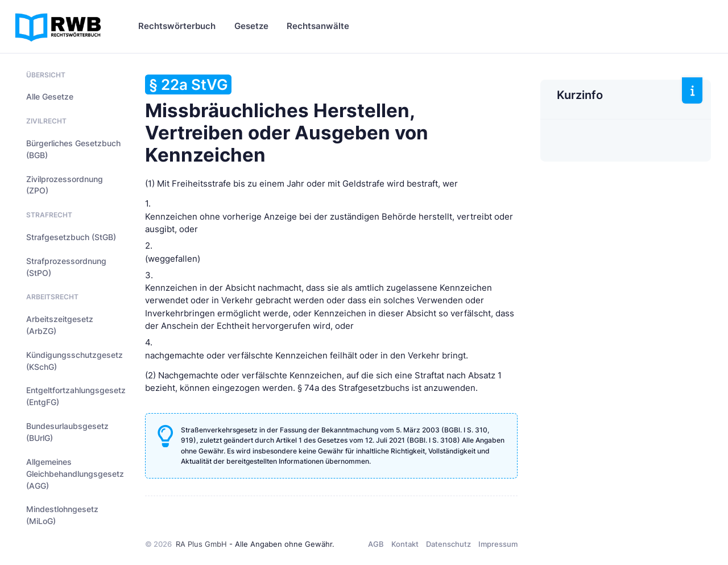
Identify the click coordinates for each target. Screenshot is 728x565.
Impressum (498, 544)
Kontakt (405, 544)
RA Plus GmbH (201, 544)
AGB (376, 544)
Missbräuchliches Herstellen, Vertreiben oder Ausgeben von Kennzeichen (287, 120)
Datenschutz (448, 544)
